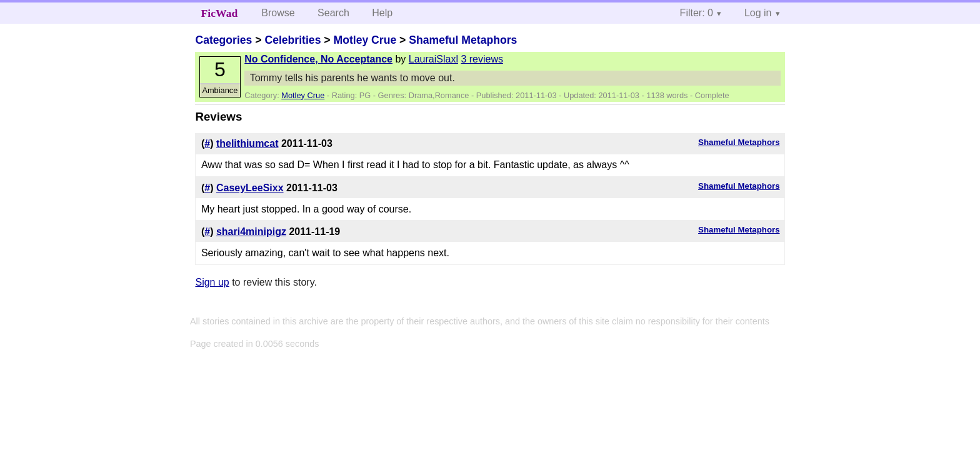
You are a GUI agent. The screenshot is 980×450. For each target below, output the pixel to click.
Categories (223, 40)
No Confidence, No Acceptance (318, 59)
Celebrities (292, 40)
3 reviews (482, 59)
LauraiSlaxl (433, 59)
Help (382, 13)
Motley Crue (365, 40)
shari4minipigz (251, 232)
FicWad (220, 13)
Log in (758, 13)
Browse (278, 13)
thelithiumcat (247, 143)
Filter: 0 (697, 13)
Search (333, 13)
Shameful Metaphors (463, 40)
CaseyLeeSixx (250, 188)
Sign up (212, 282)
